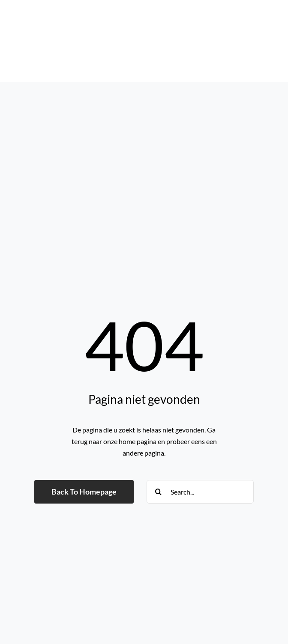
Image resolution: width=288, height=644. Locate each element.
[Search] (158, 492)
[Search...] (200, 492)
